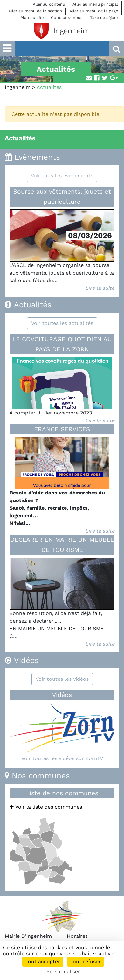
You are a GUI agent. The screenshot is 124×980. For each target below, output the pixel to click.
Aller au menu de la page (94, 11)
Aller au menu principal (95, 4)
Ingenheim (18, 87)
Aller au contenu (49, 4)
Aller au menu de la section (35, 11)
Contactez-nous (67, 18)
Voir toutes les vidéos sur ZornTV (62, 758)
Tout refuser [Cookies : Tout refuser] (86, 961)
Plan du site (32, 18)
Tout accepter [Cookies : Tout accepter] (43, 961)
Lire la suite (100, 288)
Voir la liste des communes (46, 807)
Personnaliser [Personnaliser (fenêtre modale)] (63, 972)
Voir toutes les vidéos (62, 679)
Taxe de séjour (104, 18)
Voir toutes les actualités (62, 323)
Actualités (20, 138)
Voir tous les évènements (62, 176)
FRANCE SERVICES (62, 429)
